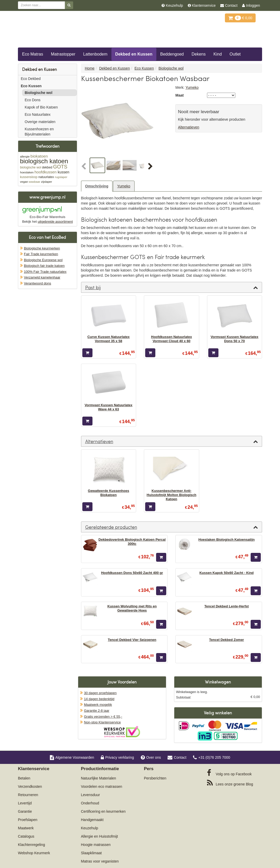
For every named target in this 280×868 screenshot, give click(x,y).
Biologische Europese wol (43, 260)
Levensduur (91, 795)
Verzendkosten (30, 786)
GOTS (60, 167)
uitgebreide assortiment (55, 222)
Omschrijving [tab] (97, 186)
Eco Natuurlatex (38, 114)
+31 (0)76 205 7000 (212, 757)
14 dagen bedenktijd (99, 699)
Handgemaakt (92, 820)
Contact (177, 757)
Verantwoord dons (38, 283)
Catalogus (26, 836)
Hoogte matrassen (96, 845)
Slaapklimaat (91, 853)
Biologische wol (39, 93)
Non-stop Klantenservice (102, 722)
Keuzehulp (90, 828)
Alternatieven (189, 127)
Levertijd (25, 803)
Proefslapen (28, 820)
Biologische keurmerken (42, 248)
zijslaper (46, 182)
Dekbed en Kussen (134, 54)
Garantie (25, 811)
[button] (85, 167)
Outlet (235, 54)
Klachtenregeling (31, 845)
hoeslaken (27, 172)
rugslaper (61, 177)
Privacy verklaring (117, 757)
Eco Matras (33, 54)
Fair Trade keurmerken (41, 254)
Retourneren (28, 795)
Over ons (151, 757)
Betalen (24, 778)
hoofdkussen (46, 172)
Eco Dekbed (31, 79)
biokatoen (39, 156)
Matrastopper (63, 54)
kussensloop (29, 177)
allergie (25, 157)
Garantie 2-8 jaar (97, 711)
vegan (24, 182)
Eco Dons (33, 100)
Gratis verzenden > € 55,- (103, 717)
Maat (179, 95)
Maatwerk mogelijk (98, 705)
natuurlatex (46, 177)
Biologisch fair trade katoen (44, 266)
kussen (64, 172)
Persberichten (155, 778)
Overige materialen (40, 122)
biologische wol (31, 167)
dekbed (47, 167)
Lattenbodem (95, 54)
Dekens (199, 54)
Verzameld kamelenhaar (42, 277)
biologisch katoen (44, 161)
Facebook (229, 773)
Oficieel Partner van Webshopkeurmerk (122, 732)
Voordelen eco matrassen (102, 786)
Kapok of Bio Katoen (41, 107)
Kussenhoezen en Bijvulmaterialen (39, 132)
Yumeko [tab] (124, 186)
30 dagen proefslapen (100, 693)
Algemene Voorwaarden (72, 757)
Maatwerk (26, 828)
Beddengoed (172, 54)
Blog (230, 783)
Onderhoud (90, 803)
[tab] (172, 287)
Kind (218, 54)
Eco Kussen (31, 86)
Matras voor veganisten (100, 861)
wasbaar (35, 182)
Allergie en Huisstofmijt (99, 836)
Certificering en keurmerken (103, 811)
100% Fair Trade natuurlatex (45, 272)
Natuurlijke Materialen (99, 778)
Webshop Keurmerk (34, 853)
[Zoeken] (69, 5)
